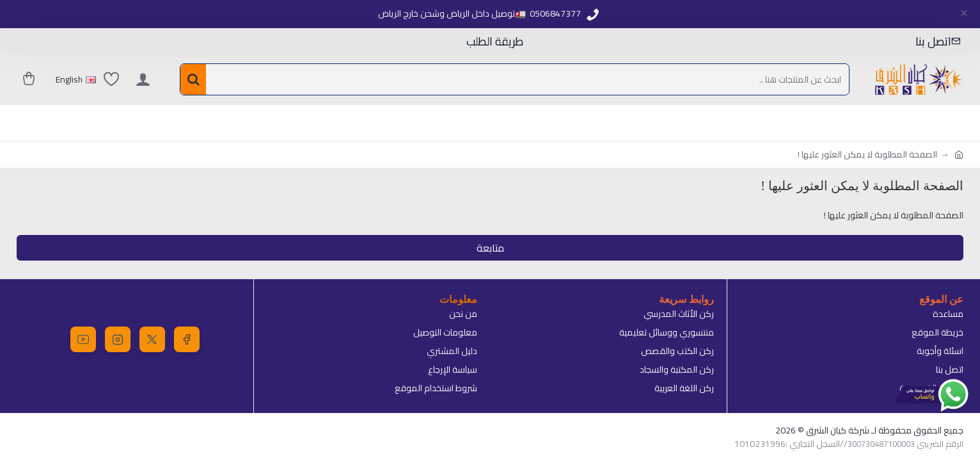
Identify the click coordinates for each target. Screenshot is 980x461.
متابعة (490, 248)
